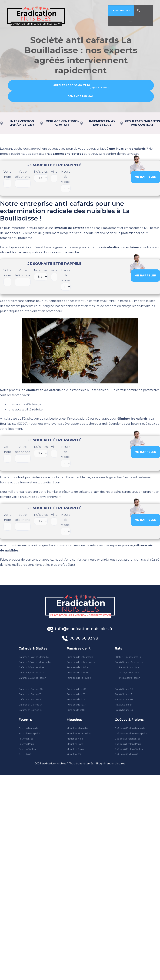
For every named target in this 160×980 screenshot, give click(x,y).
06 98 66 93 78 (84, 638)
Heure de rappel (66, 181)
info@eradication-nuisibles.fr (84, 629)
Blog (99, 764)
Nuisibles (41, 176)
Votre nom (7, 179)
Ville (54, 176)
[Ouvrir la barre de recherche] (139, 11)
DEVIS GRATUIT (121, 11)
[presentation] (101, 176)
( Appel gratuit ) (81, 86)
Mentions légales (115, 764)
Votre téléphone (23, 179)
